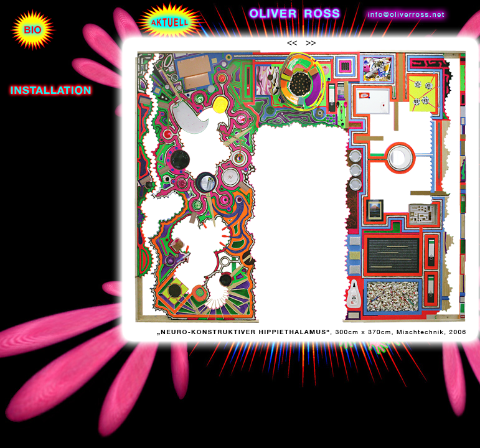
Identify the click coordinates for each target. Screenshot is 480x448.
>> (311, 43)
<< (292, 43)
